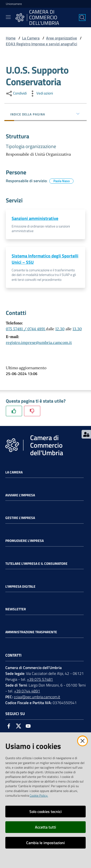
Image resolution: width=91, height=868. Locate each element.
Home (11, 38)
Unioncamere (14, 4)
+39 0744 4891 (27, 691)
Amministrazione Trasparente (31, 632)
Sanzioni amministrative (35, 218)
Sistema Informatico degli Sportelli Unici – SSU (45, 259)
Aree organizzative (62, 38)
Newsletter (16, 609)
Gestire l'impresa (20, 518)
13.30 (77, 329)
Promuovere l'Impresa (25, 541)
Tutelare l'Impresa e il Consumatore (36, 564)
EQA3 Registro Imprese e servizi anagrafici (41, 44)
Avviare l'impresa (20, 495)
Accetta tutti (45, 827)
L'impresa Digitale (20, 586)
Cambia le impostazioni (45, 843)
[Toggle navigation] (8, 17)
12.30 (60, 329)
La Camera (31, 38)
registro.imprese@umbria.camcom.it (39, 342)
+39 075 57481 (40, 679)
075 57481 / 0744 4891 (26, 329)
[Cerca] (82, 18)
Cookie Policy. (39, 795)
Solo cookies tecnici (45, 811)
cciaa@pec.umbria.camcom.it (37, 697)
